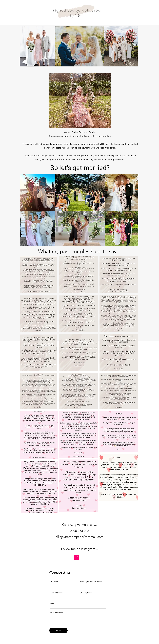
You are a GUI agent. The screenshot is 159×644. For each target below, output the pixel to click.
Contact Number (56, 593)
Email (52, 604)
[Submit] (58, 630)
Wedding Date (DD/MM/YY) (91, 581)
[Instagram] (76, 558)
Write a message (56, 612)
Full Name (54, 581)
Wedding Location (87, 593)
